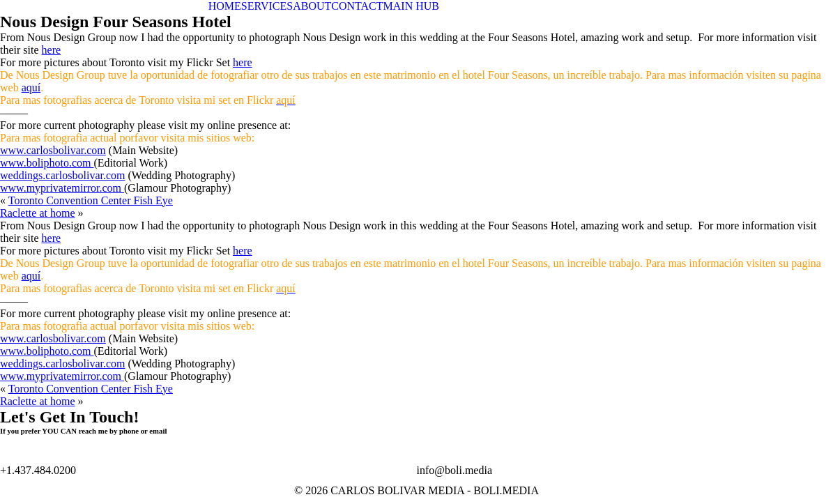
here (52, 50)
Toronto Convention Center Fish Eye (91, 200)
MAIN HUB (411, 6)
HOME (225, 6)
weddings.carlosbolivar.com (63, 175)
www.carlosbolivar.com (53, 150)
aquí (31, 87)
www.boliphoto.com (47, 163)
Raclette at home (38, 213)
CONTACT (357, 6)
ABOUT (312, 6)
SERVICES (267, 6)
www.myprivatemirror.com (62, 188)
